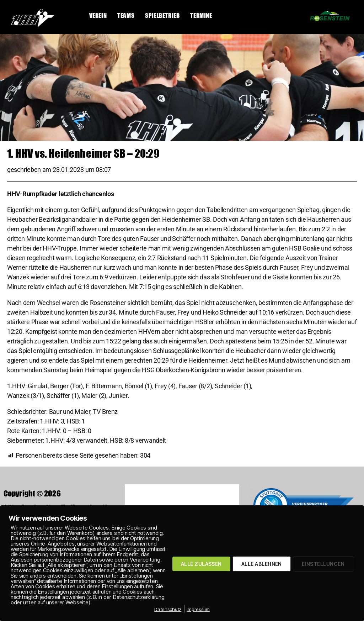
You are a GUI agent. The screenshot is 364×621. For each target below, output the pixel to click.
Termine (201, 15)
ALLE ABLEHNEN (262, 564)
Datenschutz (168, 609)
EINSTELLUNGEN (323, 564)
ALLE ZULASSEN (201, 564)
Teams (126, 15)
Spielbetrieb (162, 15)
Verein (98, 15)
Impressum (198, 609)
